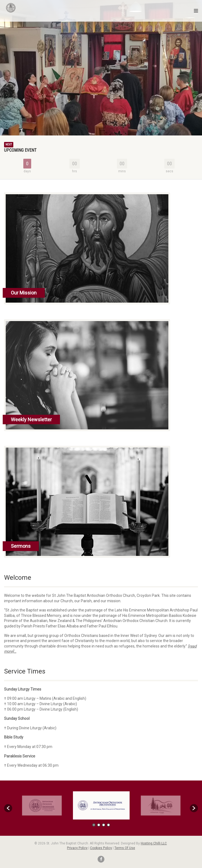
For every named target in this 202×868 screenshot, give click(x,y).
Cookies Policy (101, 848)
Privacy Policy (77, 848)
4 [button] (108, 825)
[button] (8, 808)
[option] (101, 806)
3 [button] (104, 825)
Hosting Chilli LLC (154, 843)
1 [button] (94, 825)
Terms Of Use (125, 848)
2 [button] (99, 825)
